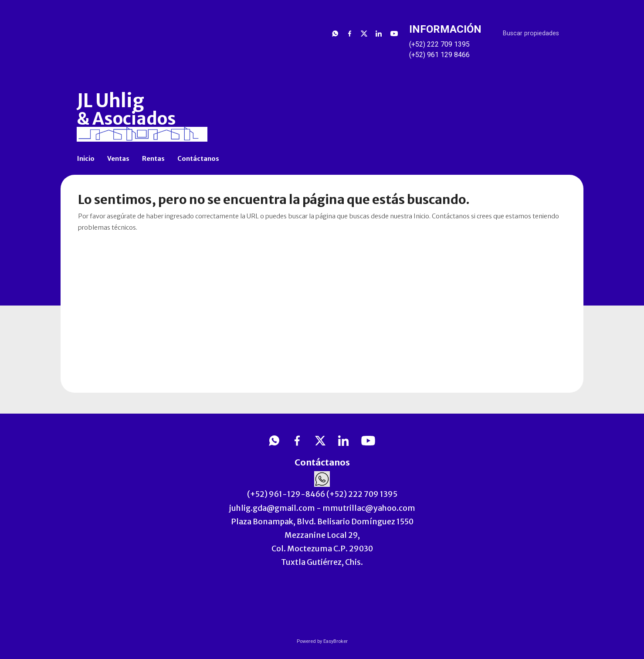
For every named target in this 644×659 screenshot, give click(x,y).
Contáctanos (198, 159)
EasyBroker (336, 641)
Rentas (153, 159)
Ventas (118, 159)
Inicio (86, 159)
